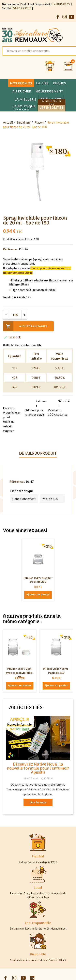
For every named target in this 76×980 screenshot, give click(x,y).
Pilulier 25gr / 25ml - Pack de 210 (56, 671)
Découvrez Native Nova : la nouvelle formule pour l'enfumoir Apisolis (38, 769)
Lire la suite (38, 803)
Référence (16, 481)
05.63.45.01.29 (61, 4)
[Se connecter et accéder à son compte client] (50, 66)
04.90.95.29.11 (22, 8)
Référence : (11, 249)
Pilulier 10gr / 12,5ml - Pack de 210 (38, 580)
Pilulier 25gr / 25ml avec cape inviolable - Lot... (20, 673)
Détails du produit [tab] (38, 453)
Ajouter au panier (25, 326)
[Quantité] (15, 315)
